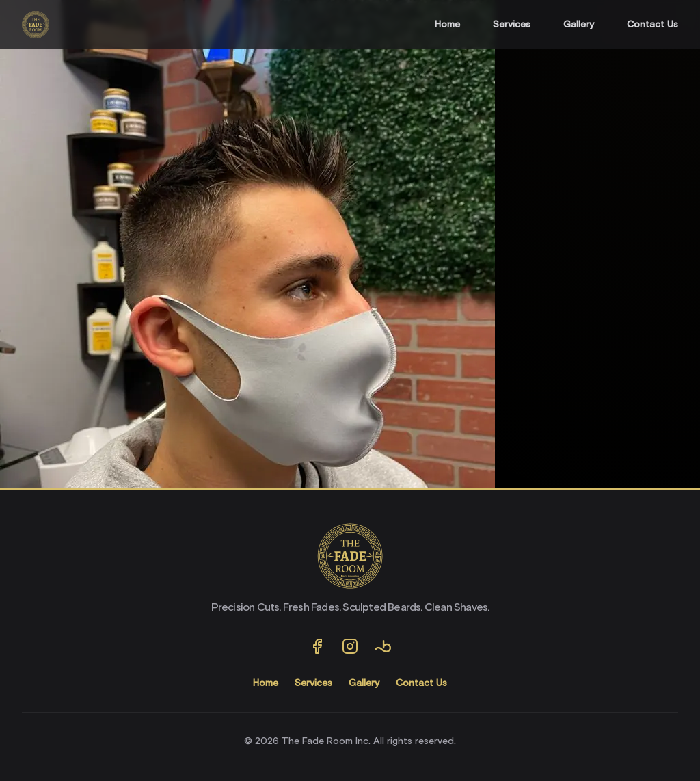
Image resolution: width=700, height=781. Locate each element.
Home (447, 25)
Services (512, 25)
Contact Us (652, 25)
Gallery (579, 25)
